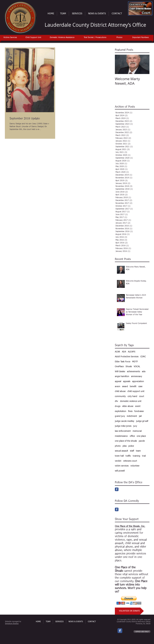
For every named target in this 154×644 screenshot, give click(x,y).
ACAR (117, 352)
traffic (128, 456)
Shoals (129, 367)
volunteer (135, 466)
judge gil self (142, 421)
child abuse (120, 391)
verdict (118, 461)
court (142, 396)
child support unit (136, 391)
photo (118, 446)
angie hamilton (122, 376)
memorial (137, 431)
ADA (124, 352)
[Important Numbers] (140, 38)
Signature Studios (12, 623)
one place (141, 436)
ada (144, 372)
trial (144, 456)
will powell (120, 471)
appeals (127, 381)
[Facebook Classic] (117, 489)
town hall (119, 456)
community (120, 396)
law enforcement (123, 431)
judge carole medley (125, 421)
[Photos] (119, 38)
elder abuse (128, 406)
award (125, 386)
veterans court (130, 461)
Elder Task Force (123, 362)
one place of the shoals (126, 441)
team (138, 451)
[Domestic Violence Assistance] (62, 38)
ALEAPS (132, 352)
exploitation (121, 411)
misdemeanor (121, 436)
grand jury (120, 416)
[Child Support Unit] (33, 38)
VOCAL (137, 367)
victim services (122, 466)
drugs (118, 406)
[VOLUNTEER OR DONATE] (129, 611)
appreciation (138, 381)
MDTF (135, 362)
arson (118, 386)
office (132, 436)
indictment (132, 416)
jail (140, 416)
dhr (117, 401)
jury (135, 426)
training (136, 456)
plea (125, 446)
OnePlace (119, 367)
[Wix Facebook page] (120, 631)
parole (142, 441)
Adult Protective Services (127, 357)
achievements (133, 372)
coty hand (132, 396)
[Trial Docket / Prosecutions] (95, 38)
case (140, 386)
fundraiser (139, 411)
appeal (118, 381)
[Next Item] (144, 64)
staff (132, 451)
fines (130, 411)
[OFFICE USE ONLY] (142, 632)
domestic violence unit (131, 401)
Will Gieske (120, 372)
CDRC (143, 357)
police (131, 446)
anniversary (137, 376)
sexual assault (121, 451)
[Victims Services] (10, 38)
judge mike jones (123, 426)
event (138, 406)
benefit (133, 386)
